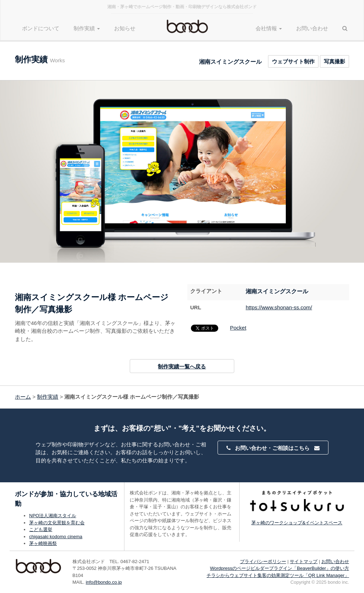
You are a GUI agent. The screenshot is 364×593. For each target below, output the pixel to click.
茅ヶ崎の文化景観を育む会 (57, 523)
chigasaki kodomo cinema (56, 537)
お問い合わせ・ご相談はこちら (273, 448)
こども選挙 (41, 529)
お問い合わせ (312, 28)
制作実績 (48, 397)
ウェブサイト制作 (293, 61)
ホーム (23, 397)
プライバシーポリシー (263, 561)
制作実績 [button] (87, 28)
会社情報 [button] (269, 28)
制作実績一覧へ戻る (182, 366)
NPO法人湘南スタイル (53, 516)
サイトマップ (304, 561)
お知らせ (125, 28)
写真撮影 (334, 61)
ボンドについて (41, 28)
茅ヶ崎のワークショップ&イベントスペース (297, 523)
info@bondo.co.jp (104, 582)
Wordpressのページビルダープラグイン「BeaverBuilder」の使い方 (280, 568)
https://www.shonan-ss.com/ (279, 307)
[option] (182, 172)
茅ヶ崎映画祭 (43, 543)
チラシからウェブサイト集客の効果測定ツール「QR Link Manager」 (278, 575)
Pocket (238, 328)
